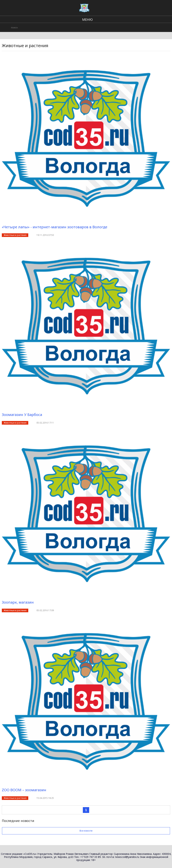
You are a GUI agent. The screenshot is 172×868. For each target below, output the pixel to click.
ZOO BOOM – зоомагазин (24, 790)
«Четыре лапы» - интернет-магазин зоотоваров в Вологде (55, 227)
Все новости (86, 831)
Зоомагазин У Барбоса (22, 415)
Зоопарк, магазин (18, 602)
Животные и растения (15, 235)
